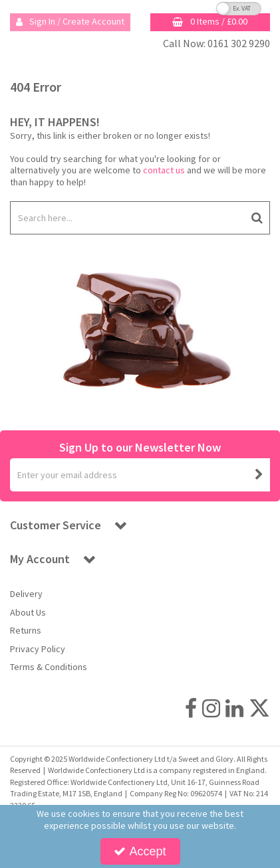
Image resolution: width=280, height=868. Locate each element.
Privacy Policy (38, 649)
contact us (164, 170)
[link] (191, 708)
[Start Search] (257, 218)
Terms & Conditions (49, 667)
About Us (28, 613)
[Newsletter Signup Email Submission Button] (259, 475)
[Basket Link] (210, 22)
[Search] (127, 218)
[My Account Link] (70, 22)
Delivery (26, 594)
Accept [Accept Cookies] (140, 851)
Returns (26, 631)
